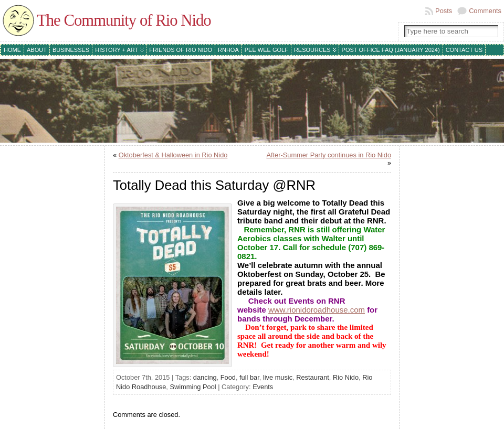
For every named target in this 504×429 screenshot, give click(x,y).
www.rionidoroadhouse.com (317, 310)
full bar (249, 377)
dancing (205, 377)
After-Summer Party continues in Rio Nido (329, 155)
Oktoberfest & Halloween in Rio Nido (173, 155)
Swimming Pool (193, 387)
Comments (485, 11)
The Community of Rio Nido (124, 20)
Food (228, 377)
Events (263, 387)
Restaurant (313, 377)
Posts (444, 11)
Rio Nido (346, 377)
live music (278, 377)
